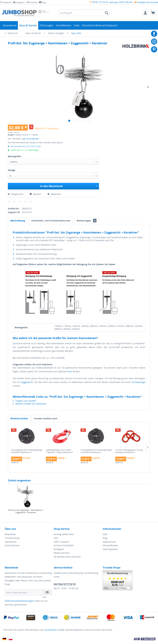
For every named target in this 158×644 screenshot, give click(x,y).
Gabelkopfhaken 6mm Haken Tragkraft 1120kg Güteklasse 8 (59, 451)
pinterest (32, 2)
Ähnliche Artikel (19, 418)
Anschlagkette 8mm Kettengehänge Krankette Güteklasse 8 (27, 451)
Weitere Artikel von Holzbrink (29, 404)
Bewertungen (87, 221)
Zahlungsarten (110, 549)
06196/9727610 (65, 584)
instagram (19, 2)
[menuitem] (145, 13)
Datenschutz (109, 542)
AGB (105, 534)
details (15, 463)
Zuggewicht (27, 382)
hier (70, 371)
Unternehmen (12, 545)
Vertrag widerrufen (64, 534)
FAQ (56, 538)
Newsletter (10, 534)
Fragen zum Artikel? (24, 401)
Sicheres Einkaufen (64, 545)
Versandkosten (110, 545)
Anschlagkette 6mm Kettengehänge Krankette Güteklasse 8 (96, 451)
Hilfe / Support (61, 542)
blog (42, 2)
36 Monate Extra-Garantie (67, 557)
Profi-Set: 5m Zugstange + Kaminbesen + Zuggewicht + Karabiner (26, 511)
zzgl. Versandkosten (30, 139)
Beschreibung (18, 221)
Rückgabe (59, 549)
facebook (6, 2)
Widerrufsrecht (62, 553)
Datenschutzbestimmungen (19, 601)
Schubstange (139, 382)
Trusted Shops (12, 538)
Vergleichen (16, 194)
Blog (105, 538)
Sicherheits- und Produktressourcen (51, 221)
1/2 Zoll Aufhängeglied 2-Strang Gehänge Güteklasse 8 (129, 451)
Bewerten (54, 194)
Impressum (11, 542)
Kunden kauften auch (46, 418)
